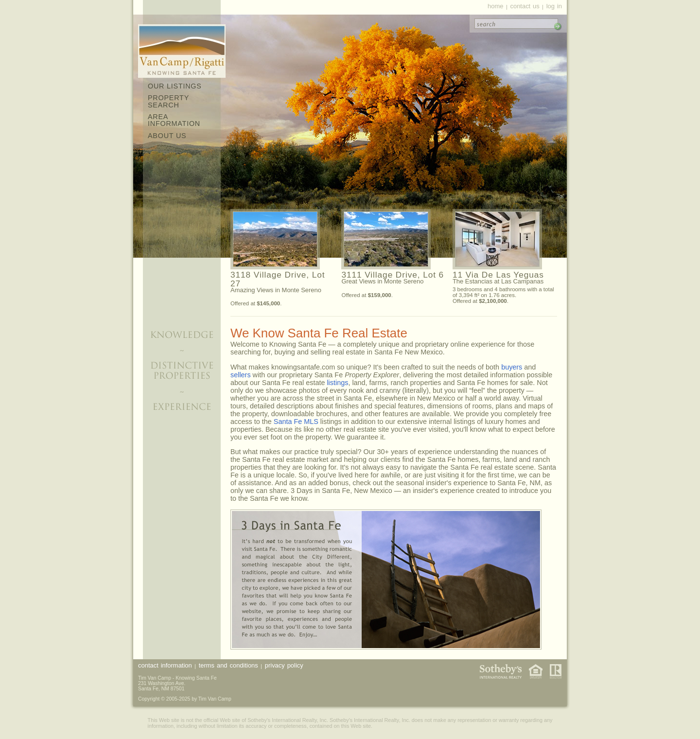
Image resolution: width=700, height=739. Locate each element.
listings (337, 383)
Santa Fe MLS (296, 422)
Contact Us (525, 6)
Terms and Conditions (228, 665)
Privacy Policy (284, 665)
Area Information (174, 120)
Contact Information (165, 665)
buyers (512, 367)
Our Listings (175, 86)
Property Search (168, 101)
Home (495, 6)
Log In (554, 6)
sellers (241, 375)
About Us (167, 136)
